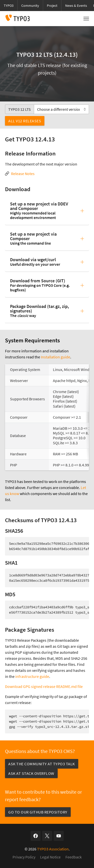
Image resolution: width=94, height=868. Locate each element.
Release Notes (23, 174)
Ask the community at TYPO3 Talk (42, 764)
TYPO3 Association (53, 849)
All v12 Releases (25, 121)
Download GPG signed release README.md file (44, 686)
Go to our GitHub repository (38, 812)
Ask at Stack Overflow (31, 773)
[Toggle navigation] (86, 19)
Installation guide (56, 357)
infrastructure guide (32, 676)
